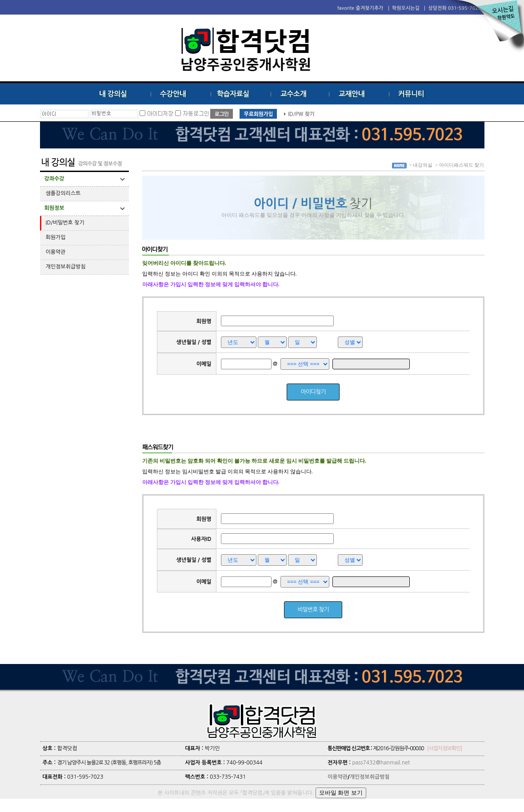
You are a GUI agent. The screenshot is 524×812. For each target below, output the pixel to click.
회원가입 (56, 237)
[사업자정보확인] (445, 748)
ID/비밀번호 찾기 (65, 223)
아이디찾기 (313, 392)
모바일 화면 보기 (341, 793)
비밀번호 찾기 (313, 610)
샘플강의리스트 (63, 193)
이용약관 (56, 252)
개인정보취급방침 (66, 267)
